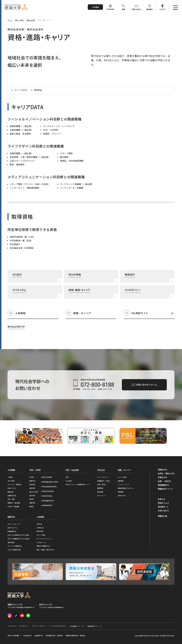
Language (110, 9)
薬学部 (32, 499)
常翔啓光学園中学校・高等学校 (76, 636)
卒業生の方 (162, 477)
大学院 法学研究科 (47, 477)
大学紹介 (10, 477)
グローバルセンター (14, 524)
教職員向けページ (165, 489)
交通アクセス (12, 488)
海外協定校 (11, 542)
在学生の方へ (122, 496)
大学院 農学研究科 (47, 505)
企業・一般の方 (164, 481)
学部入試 (39, 524)
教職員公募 (162, 516)
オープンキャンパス (43, 539)
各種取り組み (12, 496)
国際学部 (32, 481)
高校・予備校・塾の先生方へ (46, 550)
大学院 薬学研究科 (47, 496)
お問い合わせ (136, 9)
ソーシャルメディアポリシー (58, 626)
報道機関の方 (163, 485)
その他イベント (42, 542)
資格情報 (121, 492)
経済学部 (32, 484)
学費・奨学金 (102, 484)
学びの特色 (11, 481)
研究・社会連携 (72, 470)
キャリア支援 (122, 477)
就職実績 (121, 481)
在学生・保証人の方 (166, 474)
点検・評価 (11, 499)
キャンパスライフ (103, 477)
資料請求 (149, 9)
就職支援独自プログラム (126, 488)
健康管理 (100, 488)
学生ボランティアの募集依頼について (78, 484)
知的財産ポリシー (93, 626)
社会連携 (69, 481)
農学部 (32, 506)
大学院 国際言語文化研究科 (49, 482)
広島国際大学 (39, 636)
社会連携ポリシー (76, 626)
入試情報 (95, 7)
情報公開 (10, 492)
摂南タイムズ (163, 503)
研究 (67, 477)
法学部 (32, 477)
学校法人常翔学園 (13, 636)
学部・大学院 (35, 470)
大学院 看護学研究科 (47, 501)
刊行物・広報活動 (13, 506)
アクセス (162, 9)
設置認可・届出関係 (14, 503)
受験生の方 (162, 470)
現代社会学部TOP (16, 327)
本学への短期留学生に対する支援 (18, 539)
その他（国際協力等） (15, 550)
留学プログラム (13, 528)
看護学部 (32, 503)
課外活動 (100, 492)
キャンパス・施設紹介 (15, 484)
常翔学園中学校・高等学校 (54, 636)
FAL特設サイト (136, 313)
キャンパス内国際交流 (15, 546)
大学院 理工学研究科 (47, 491)
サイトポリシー (24, 626)
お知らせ (162, 499)
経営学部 (32, 488)
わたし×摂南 (41, 535)
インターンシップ (123, 484)
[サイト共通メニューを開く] (175, 7)
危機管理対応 (12, 531)
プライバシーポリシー (39, 626)
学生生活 (101, 470)
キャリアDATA (21, 90)
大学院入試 (40, 528)
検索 (123, 9)
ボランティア (101, 496)
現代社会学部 (34, 492)
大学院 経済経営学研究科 (49, 487)
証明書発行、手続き (104, 481)
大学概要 (11, 470)
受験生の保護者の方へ (44, 546)
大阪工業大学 (27, 636)
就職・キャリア (82, 313)
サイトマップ (12, 626)
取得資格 (38, 90)
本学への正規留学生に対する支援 (18, 535)
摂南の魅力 (40, 531)
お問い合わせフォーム (146, 385)
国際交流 (11, 517)
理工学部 (32, 496)
